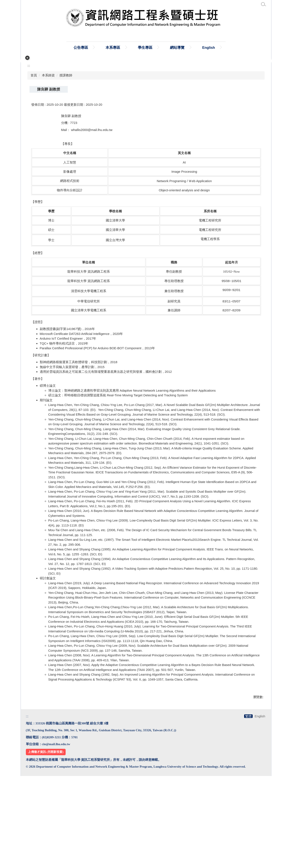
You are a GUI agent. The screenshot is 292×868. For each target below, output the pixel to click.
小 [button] (242, 184)
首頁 (75, 48)
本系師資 (48, 160)
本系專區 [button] (136, 48)
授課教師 (66, 160)
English (232, 48)
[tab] (144, 139)
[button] (27, 58)
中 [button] (250, 184)
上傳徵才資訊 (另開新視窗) (46, 844)
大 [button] (259, 184)
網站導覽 (200, 48)
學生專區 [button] (168, 48)
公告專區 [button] (104, 48)
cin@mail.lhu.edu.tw (56, 836)
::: (52, 48)
